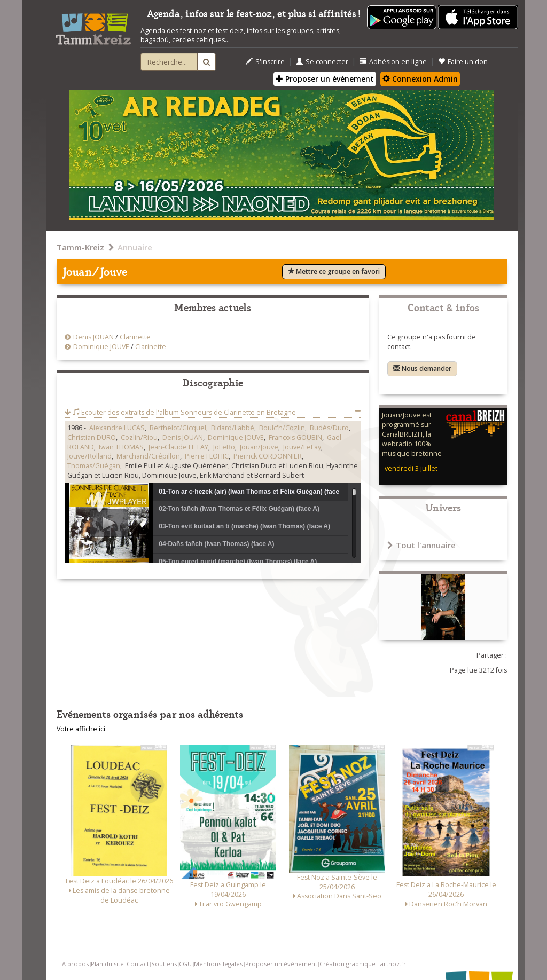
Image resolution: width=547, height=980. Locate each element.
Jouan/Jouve (259, 447)
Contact (138, 964)
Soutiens (164, 964)
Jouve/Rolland (89, 456)
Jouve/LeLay (302, 447)
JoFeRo (224, 447)
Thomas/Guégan (94, 466)
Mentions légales (218, 964)
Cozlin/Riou (139, 437)
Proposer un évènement (325, 79)
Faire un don (463, 62)
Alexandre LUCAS (117, 428)
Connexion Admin (420, 79)
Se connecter (322, 62)
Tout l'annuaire (421, 545)
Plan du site (107, 964)
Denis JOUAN (93, 337)
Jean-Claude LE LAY (178, 447)
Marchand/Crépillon (148, 456)
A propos (75, 964)
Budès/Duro (329, 428)
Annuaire (135, 247)
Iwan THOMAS (121, 447)
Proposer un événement (281, 964)
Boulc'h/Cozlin (282, 428)
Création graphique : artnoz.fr (363, 964)
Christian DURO (92, 437)
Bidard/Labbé (233, 428)
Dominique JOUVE (101, 347)
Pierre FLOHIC (207, 456)
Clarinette (135, 337)
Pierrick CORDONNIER (268, 456)
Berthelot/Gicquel (178, 428)
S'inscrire (265, 62)
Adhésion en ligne (393, 62)
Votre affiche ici (81, 729)
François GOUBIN (295, 437)
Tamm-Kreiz (80, 247)
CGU (185, 964)
